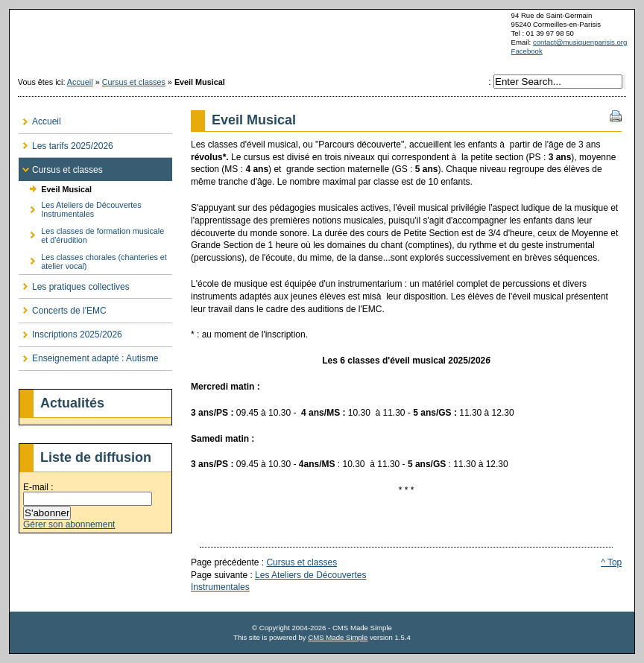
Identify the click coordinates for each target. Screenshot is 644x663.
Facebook (527, 51)
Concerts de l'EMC (63, 307)
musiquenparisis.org (322, 39)
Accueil (80, 82)
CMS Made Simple (338, 637)
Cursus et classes (134, 82)
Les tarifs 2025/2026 (66, 143)
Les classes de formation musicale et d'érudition (91, 234)
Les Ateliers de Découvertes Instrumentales (80, 207)
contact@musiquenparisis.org (580, 42)
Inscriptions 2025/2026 (70, 332)
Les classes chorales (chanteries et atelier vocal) (93, 259)
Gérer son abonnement (69, 524)
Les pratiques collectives (74, 283)
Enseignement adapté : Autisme (88, 356)
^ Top (611, 562)
